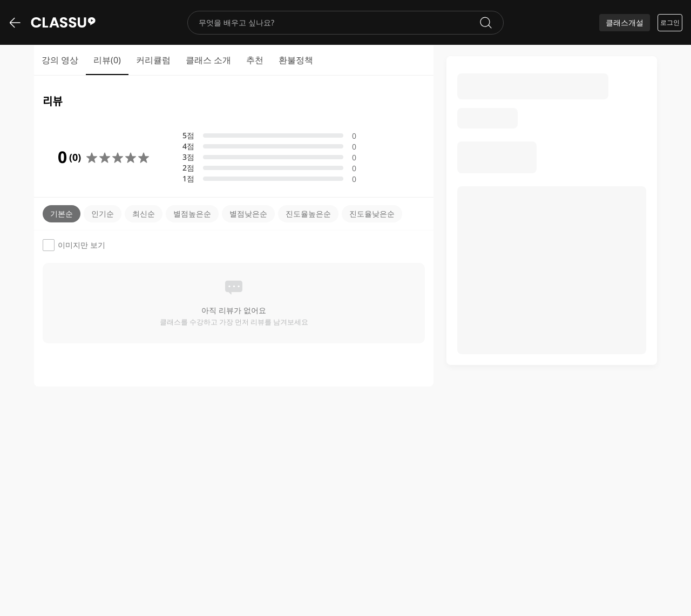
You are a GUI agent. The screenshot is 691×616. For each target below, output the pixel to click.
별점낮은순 (248, 214)
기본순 (62, 214)
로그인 (670, 22)
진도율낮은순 (372, 214)
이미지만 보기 (74, 245)
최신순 (144, 214)
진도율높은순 (308, 214)
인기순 (103, 214)
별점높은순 (192, 214)
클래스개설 (625, 22)
